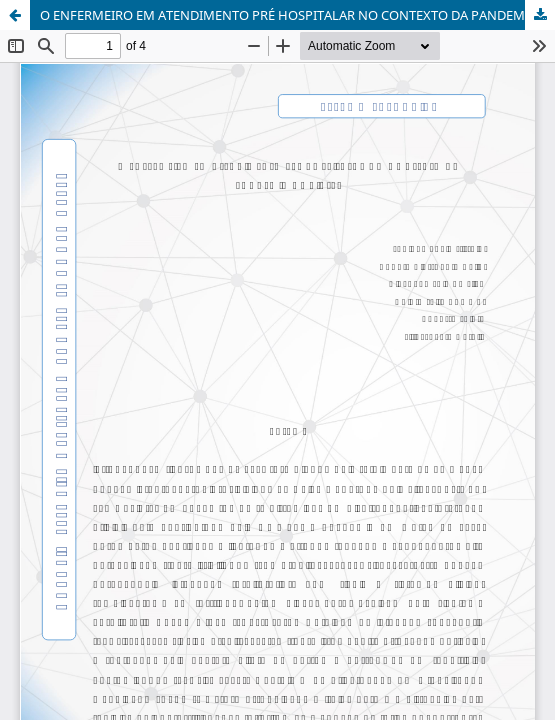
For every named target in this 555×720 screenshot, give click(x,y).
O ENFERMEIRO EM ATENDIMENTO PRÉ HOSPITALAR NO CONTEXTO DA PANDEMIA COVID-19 (297, 15)
